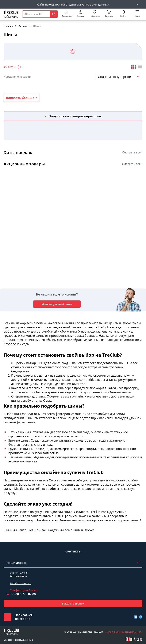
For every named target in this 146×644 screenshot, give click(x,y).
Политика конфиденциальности (124, 632)
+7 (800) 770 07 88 (23, 594)
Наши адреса (17, 563)
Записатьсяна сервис (24, 617)
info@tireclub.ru (21, 583)
